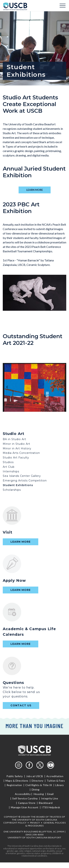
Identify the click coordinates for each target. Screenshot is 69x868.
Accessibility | (24, 794)
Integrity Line (50, 798)
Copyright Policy (15, 823)
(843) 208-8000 (35, 835)
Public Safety (15, 776)
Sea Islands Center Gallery (22, 476)
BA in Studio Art (14, 439)
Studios (8, 462)
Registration (14, 785)
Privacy (35, 823)
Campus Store (27, 803)
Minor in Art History (17, 448)
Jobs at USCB (35, 776)
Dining (35, 789)
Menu (63, 6)
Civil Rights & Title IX (39, 785)
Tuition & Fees (56, 781)
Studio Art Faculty (16, 458)
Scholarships (12, 490)
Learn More (21, 542)
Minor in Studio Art (16, 444)
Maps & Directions (17, 781)
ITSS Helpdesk (51, 807)
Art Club (9, 467)
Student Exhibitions (18, 485)
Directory (38, 781)
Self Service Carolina (25, 798)
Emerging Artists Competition (25, 481)
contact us (21, 705)
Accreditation (55, 776)
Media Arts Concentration (21, 453)
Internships (11, 471)
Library (60, 785)
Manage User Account (25, 807)
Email (50, 794)
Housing (39, 794)
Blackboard (46, 803)
